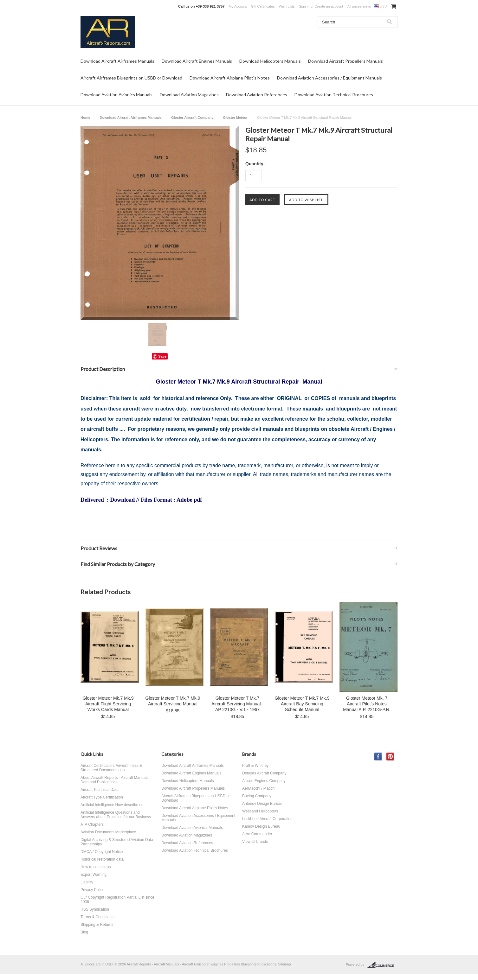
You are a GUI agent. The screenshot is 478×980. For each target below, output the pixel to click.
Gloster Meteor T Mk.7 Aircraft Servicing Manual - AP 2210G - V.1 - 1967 (237, 704)
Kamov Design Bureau (261, 826)
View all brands (255, 842)
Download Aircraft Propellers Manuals (346, 61)
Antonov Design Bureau (262, 804)
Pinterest (390, 757)
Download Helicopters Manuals (270, 61)
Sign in (304, 6)
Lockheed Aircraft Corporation (267, 819)
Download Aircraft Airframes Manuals (117, 61)
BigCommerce (382, 965)
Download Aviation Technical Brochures (334, 95)
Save (162, 356)
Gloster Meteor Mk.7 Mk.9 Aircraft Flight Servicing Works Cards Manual (108, 704)
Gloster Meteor (235, 118)
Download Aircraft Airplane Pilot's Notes (230, 78)
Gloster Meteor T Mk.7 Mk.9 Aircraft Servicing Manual (173, 701)
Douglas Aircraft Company (264, 773)
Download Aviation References (257, 95)
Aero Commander (257, 834)
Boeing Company (257, 796)
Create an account (329, 6)
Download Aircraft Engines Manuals (197, 61)
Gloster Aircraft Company (192, 118)
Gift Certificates (263, 6)
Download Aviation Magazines (189, 95)
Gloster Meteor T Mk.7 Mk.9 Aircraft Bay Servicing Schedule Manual (302, 704)
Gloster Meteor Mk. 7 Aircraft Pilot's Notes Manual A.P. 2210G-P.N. (367, 704)
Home (85, 118)
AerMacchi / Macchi (259, 788)
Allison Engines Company (264, 781)
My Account (238, 6)
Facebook (378, 757)
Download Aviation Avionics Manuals (116, 95)
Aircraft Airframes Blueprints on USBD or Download (131, 78)
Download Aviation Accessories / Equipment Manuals (329, 78)
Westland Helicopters (260, 811)
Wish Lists (287, 6)
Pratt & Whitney (255, 766)
